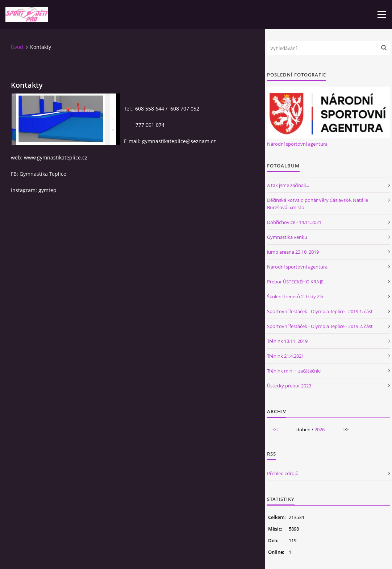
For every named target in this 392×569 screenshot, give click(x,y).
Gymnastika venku (287, 237)
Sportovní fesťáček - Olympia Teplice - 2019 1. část (320, 311)
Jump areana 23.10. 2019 (293, 252)
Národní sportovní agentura (297, 144)
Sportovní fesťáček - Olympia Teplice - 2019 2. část (320, 326)
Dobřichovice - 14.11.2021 (294, 222)
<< (275, 429)
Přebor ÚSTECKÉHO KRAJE (295, 282)
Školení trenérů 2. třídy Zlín (296, 296)
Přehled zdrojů (283, 473)
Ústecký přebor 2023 (289, 386)
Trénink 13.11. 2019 (287, 341)
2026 (320, 429)
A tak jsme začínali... (288, 185)
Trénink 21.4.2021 (285, 356)
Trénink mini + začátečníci (294, 371)
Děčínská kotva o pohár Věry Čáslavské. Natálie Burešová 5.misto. (318, 204)
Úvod (17, 47)
